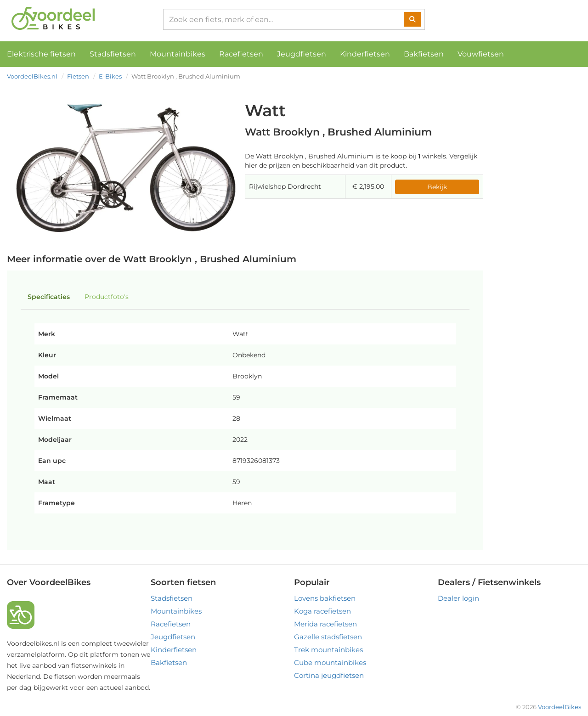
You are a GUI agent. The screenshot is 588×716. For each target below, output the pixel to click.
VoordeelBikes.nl (32, 76)
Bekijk (437, 187)
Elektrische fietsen (41, 54)
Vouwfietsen (481, 54)
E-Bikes (110, 76)
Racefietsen (241, 54)
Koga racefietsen (322, 611)
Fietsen (78, 76)
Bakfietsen (424, 54)
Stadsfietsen (113, 54)
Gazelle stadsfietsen (328, 637)
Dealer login (458, 598)
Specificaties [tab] (49, 297)
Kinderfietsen (365, 54)
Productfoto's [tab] (107, 297)
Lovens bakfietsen (325, 598)
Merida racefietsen (325, 624)
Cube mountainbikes (330, 662)
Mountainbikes (178, 54)
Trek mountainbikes (328, 650)
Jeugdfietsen (302, 54)
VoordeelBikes (560, 707)
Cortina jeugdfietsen (329, 675)
